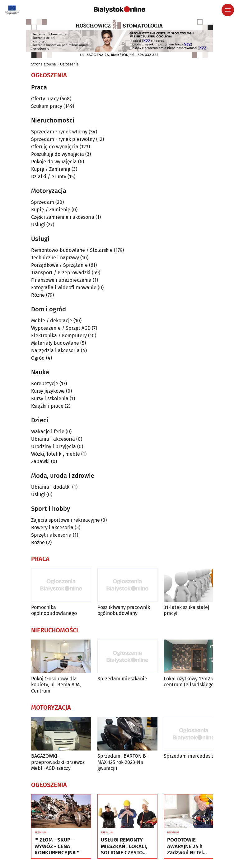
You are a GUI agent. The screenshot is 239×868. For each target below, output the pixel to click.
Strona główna (44, 64)
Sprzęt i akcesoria (51, 535)
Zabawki (40, 461)
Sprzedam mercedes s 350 (193, 756)
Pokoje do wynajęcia (54, 162)
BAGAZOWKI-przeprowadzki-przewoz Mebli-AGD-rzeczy (58, 762)
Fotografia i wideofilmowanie (64, 288)
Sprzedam (43, 202)
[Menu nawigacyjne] (228, 10)
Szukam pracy (47, 106)
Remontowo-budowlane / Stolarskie (72, 250)
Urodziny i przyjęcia (54, 446)
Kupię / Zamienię (51, 169)
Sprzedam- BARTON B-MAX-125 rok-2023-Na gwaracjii (123, 762)
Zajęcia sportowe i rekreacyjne (66, 520)
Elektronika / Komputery (59, 336)
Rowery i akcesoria (52, 528)
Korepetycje (45, 384)
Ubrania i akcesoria (53, 439)
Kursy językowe (48, 391)
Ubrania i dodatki (51, 487)
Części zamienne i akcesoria (63, 217)
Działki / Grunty (49, 177)
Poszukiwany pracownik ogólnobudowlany (124, 610)
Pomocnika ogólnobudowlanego (54, 610)
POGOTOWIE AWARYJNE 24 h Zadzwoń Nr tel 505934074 (185, 846)
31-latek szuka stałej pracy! (186, 610)
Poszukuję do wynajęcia (58, 154)
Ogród (38, 358)
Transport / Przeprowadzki (61, 273)
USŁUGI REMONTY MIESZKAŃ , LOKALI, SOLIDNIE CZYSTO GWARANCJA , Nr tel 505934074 (124, 846)
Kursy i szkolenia (50, 398)
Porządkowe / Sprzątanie (59, 265)
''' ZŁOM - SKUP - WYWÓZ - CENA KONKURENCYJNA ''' (58, 846)
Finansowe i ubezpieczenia (61, 280)
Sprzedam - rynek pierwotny (63, 139)
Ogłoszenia (69, 64)
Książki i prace (47, 406)
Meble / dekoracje (52, 321)
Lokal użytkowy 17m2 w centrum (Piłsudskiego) (190, 682)
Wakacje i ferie (48, 432)
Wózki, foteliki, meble (56, 454)
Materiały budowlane (55, 343)
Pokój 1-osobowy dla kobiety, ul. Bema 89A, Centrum (56, 685)
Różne (38, 295)
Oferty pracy (45, 99)
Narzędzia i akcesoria (55, 350)
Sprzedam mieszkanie (122, 679)
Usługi (38, 225)
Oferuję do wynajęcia (55, 147)
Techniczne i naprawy (55, 258)
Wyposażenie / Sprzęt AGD (61, 328)
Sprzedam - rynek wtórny (59, 132)
